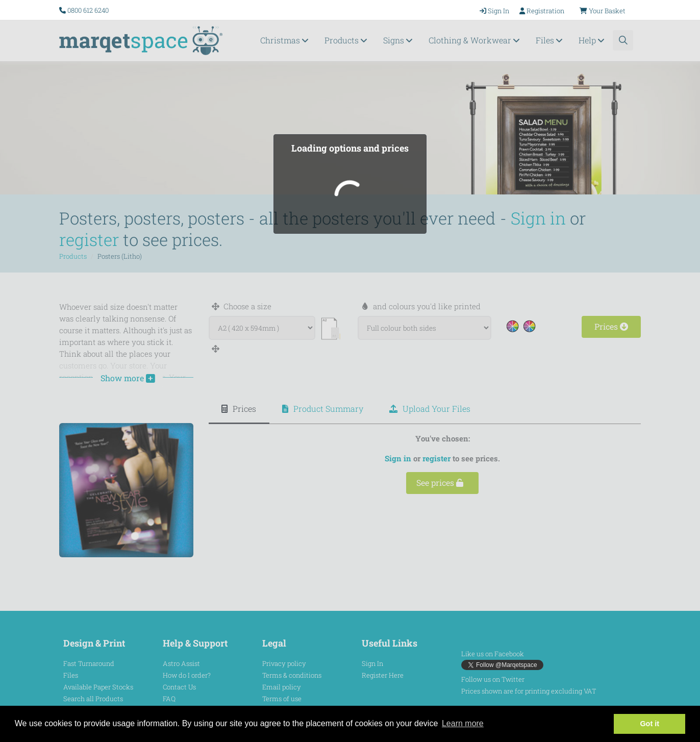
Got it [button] (649, 724)
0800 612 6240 (88, 10)
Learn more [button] (463, 723)
